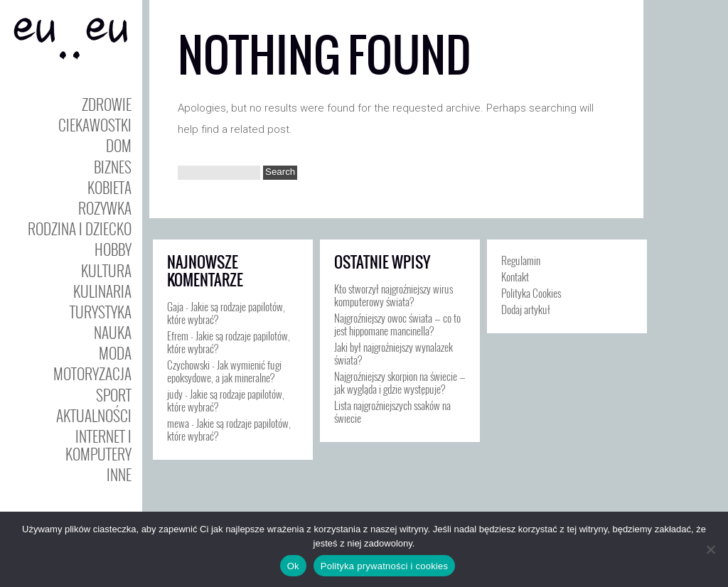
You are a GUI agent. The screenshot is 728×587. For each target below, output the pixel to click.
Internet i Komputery (98, 445)
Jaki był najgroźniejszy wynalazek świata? (394, 353)
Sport (114, 395)
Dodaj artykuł (526, 309)
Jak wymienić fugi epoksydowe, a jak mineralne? (224, 371)
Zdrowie (107, 104)
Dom (119, 145)
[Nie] (710, 549)
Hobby (113, 249)
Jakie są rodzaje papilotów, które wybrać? (226, 313)
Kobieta (109, 187)
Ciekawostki (95, 125)
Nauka (113, 332)
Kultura (106, 270)
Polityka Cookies (531, 293)
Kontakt (515, 276)
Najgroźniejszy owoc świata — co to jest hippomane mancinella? (397, 324)
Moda (115, 353)
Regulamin (521, 260)
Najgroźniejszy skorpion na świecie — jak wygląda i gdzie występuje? (400, 382)
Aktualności (94, 415)
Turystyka (101, 312)
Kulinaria (102, 291)
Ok (293, 566)
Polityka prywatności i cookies (384, 566)
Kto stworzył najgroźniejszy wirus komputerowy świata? (394, 295)
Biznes (113, 167)
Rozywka (105, 208)
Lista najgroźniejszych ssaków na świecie (392, 411)
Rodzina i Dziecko (80, 228)
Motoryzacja (92, 373)
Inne (119, 474)
